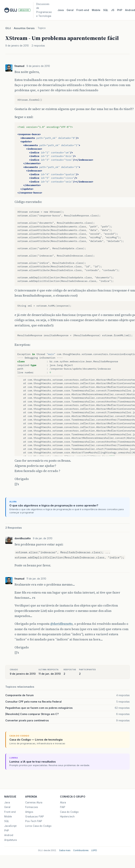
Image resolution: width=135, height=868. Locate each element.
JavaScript (10, 826)
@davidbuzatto (61, 624)
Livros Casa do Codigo (38, 826)
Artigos (29, 812)
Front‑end (83, 10)
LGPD (94, 850)
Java (61, 10)
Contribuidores (81, 850)
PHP (120, 10)
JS (113, 10)
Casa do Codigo (69, 812)
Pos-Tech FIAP (34, 821)
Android (9, 835)
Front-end (10, 812)
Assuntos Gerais (24, 28)
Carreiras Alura (34, 803)
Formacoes (32, 807)
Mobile (96, 10)
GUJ (8, 28)
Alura (63, 803)
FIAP (63, 807)
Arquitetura (10, 840)
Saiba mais (65, 850)
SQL (106, 10)
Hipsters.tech (67, 817)
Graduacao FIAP (35, 817)
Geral (70, 10)
